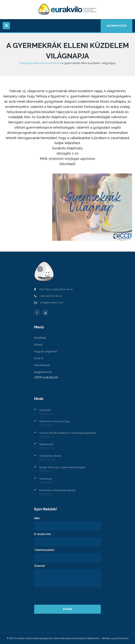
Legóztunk (45, 410)
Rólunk (38, 345)
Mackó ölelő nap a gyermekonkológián (62, 467)
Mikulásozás (46, 444)
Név (38, 518)
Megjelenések (43, 372)
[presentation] (62, 596)
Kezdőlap (26, 63)
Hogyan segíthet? (46, 351)
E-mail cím (43, 534)
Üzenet (40, 566)
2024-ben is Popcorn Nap (54, 421)
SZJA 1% (39, 358)
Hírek (56, 63)
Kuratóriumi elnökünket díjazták (57, 490)
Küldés (67, 609)
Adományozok (116, 26)
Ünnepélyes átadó (50, 456)
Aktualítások (42, 63)
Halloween (46, 479)
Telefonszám (44, 550)
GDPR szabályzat (46, 377)
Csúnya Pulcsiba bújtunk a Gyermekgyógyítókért (68, 433)
